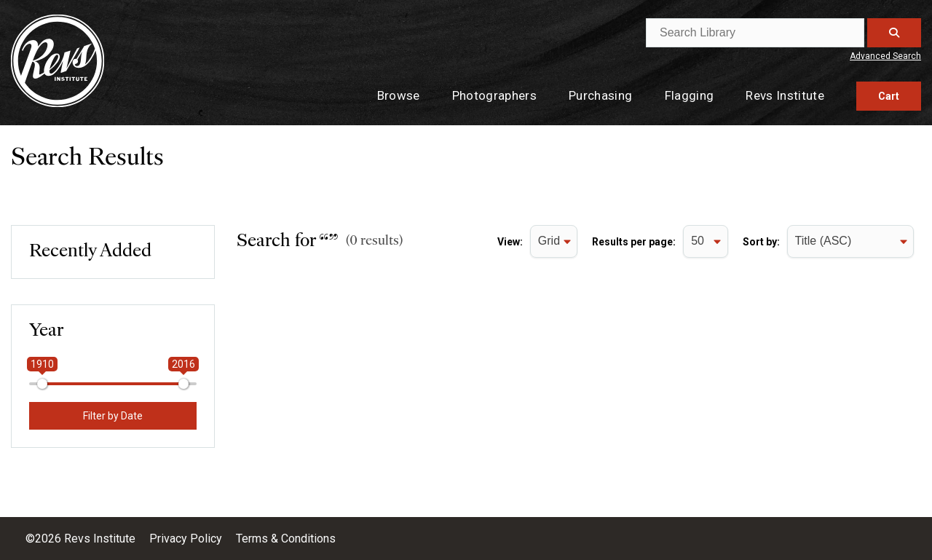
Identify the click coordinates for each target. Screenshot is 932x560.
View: (510, 242)
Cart (889, 96)
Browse (399, 95)
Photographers (494, 95)
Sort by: (761, 242)
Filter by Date (113, 416)
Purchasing (600, 95)
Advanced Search (885, 56)
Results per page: (634, 242)
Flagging (690, 95)
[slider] (42, 384)
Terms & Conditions (286, 539)
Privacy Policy (187, 539)
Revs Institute (785, 95)
